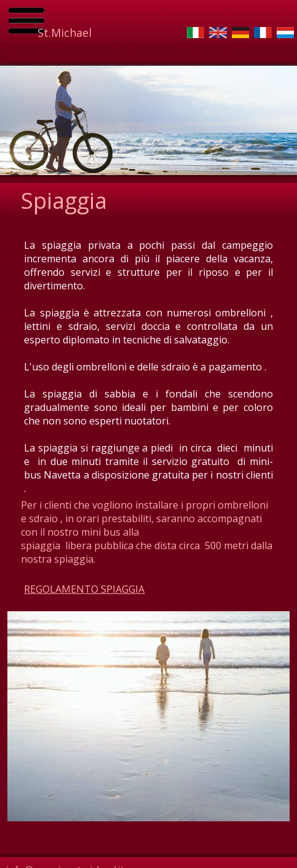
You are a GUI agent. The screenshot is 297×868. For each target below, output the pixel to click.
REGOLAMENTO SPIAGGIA (84, 589)
